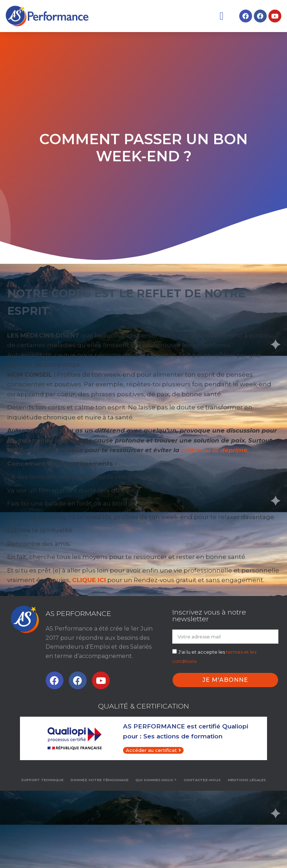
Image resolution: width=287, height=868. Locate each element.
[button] (221, 16)
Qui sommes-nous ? (156, 780)
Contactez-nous (202, 780)
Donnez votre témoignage (99, 780)
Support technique (42, 780)
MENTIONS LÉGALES (247, 780)
